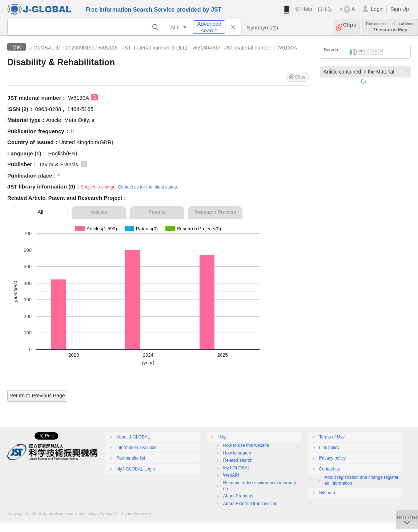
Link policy (329, 448)
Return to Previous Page (37, 396)
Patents (157, 212)
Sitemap (327, 493)
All (40, 212)
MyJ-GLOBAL (237, 468)
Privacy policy (332, 458)
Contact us (329, 469)
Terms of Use (332, 437)
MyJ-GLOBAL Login (136, 469)
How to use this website (246, 445)
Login (377, 9)
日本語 (325, 9)
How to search (237, 453)
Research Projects (215, 212)
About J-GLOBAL (133, 437)
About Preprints (238, 496)
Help (307, 9)
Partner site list (131, 458)
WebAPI (231, 475)
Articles (99, 212)
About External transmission (250, 504)
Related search (238, 460)
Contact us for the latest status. (148, 187)
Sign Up (400, 9)
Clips (350, 27)
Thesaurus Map (390, 27)
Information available (136, 448)
